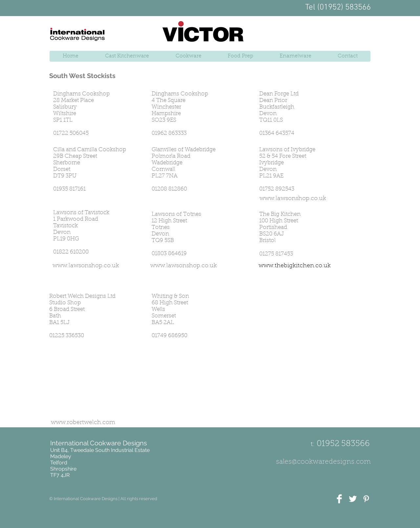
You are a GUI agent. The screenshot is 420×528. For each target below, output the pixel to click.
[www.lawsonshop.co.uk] (293, 199)
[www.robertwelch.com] (83, 423)
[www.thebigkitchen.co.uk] (295, 266)
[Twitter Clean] (353, 499)
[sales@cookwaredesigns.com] (323, 462)
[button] (103, 499)
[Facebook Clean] (339, 499)
